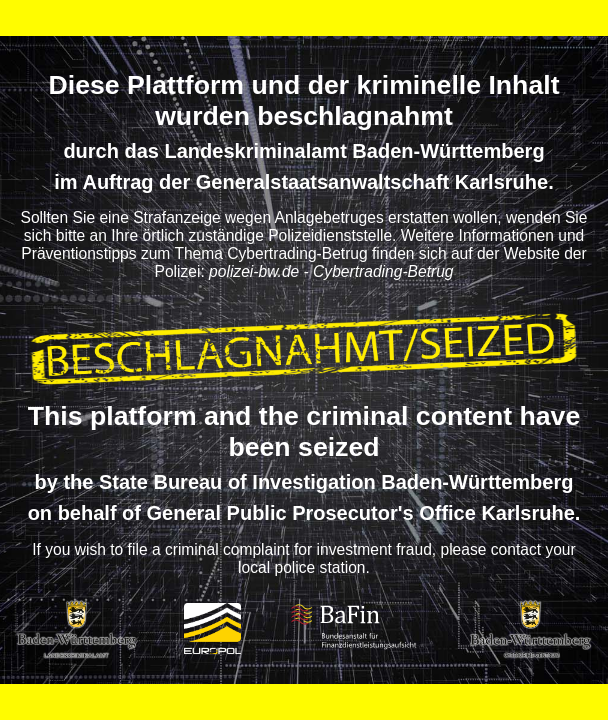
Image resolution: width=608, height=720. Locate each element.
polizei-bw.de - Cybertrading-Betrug (331, 271)
